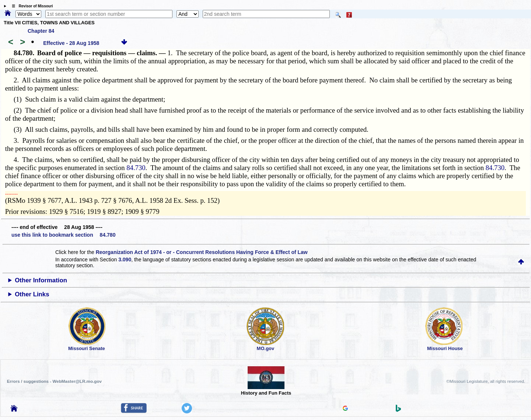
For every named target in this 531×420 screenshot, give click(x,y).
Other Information (41, 280)
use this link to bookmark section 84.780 (63, 235)
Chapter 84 (41, 31)
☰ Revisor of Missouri (31, 6)
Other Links (32, 294)
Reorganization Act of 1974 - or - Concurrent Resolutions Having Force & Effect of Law (202, 252)
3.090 (125, 260)
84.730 (136, 168)
